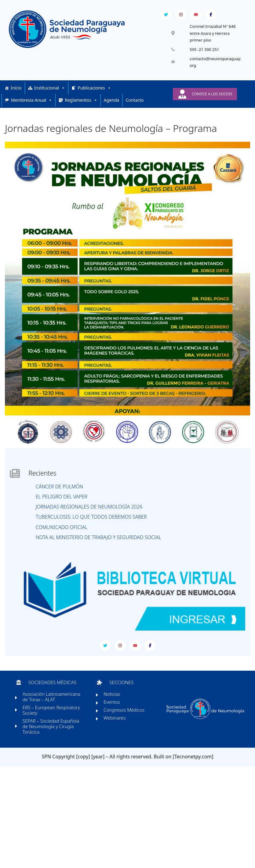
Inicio (16, 94)
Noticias (113, 704)
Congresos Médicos (125, 720)
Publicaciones (94, 94)
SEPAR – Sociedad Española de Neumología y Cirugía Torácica (53, 736)
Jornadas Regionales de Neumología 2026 (91, 513)
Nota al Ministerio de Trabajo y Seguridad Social (100, 543)
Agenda (112, 106)
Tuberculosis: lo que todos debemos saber (93, 523)
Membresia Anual (32, 106)
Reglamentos (81, 106)
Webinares (116, 728)
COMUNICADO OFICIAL (63, 533)
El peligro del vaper (63, 503)
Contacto (135, 106)
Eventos (113, 712)
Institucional (50, 94)
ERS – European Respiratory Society (53, 720)
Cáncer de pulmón (61, 492)
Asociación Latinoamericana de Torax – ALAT (54, 707)
